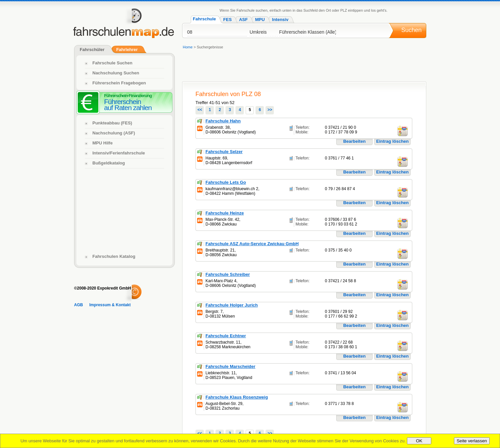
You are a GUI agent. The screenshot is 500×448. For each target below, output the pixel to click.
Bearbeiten (354, 141)
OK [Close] (419, 441)
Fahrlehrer (127, 50)
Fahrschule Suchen (112, 63)
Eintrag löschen (393, 141)
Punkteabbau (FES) (112, 123)
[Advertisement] (304, 66)
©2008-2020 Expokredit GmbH (103, 288)
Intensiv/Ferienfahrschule (119, 153)
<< (200, 110)
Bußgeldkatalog (109, 163)
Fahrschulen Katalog (114, 256)
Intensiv (280, 20)
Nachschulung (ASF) (114, 133)
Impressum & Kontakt (110, 305)
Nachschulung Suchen (116, 73)
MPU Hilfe (103, 143)
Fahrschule (204, 19)
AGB (79, 305)
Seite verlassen (472, 441)
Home (188, 47)
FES (227, 20)
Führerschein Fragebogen (119, 83)
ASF (243, 20)
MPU (260, 20)
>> (270, 110)
